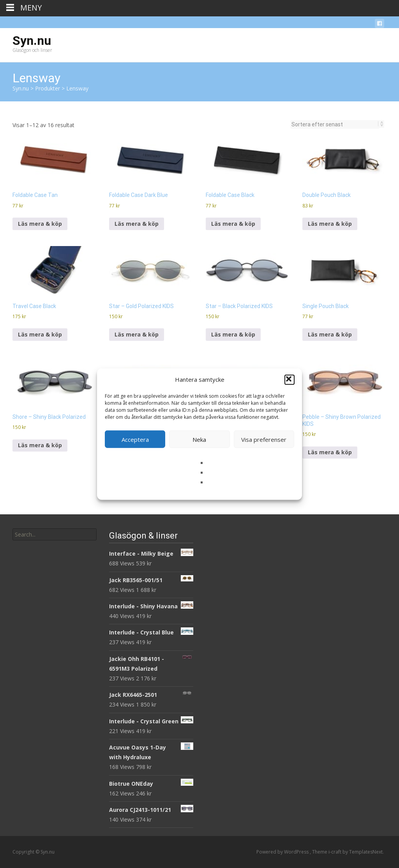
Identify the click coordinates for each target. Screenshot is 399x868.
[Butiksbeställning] (335, 124)
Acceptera (135, 439)
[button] (290, 379)
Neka (199, 439)
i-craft (335, 852)
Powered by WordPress (283, 852)
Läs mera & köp (40, 224)
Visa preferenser (264, 439)
